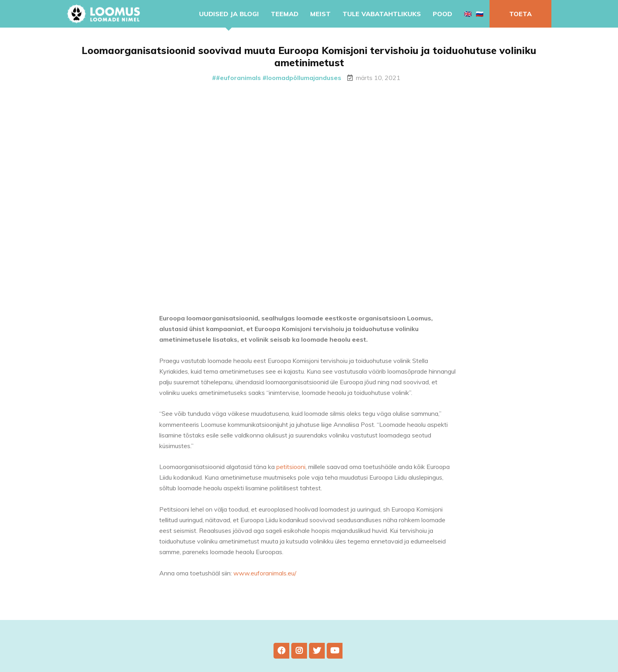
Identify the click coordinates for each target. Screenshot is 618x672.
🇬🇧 (468, 14)
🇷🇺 (480, 14)
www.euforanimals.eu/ (265, 577)
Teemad (285, 14)
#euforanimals (238, 78)
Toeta (520, 14)
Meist (320, 14)
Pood (442, 14)
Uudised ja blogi (229, 14)
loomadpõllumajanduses (304, 78)
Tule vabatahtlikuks (382, 14)
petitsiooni (291, 471)
